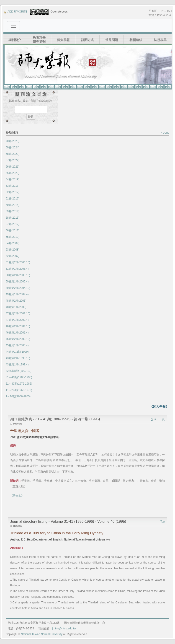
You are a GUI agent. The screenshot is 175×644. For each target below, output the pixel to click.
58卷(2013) (13, 218)
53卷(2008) (13, 250)
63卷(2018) (13, 186)
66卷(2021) (13, 167)
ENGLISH (166, 11)
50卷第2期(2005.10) (18, 275)
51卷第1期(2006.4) (17, 269)
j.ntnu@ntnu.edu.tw (64, 628)
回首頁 (153, 11)
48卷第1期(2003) (16, 307)
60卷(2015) (13, 205)
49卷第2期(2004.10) (18, 288)
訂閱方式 (87, 40)
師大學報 (63, 40)
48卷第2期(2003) (16, 301)
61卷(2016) (13, 199)
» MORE (165, 133)
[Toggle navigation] (13, 26)
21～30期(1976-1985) (19, 384)
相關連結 (136, 40)
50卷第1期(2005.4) (17, 282)
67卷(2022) (13, 160)
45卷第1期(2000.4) (17, 345)
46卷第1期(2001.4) (17, 333)
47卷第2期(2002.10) (18, 313)
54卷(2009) (13, 243)
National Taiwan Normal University (42, 634)
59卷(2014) (13, 211)
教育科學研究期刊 (39, 40)
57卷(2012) (13, 224)
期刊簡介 (15, 40)
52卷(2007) (13, 256)
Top (163, 522)
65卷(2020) (13, 173)
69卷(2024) (13, 147)
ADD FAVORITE (15, 12)
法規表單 (160, 40)
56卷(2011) (13, 230)
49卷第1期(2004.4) (17, 294)
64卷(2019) (13, 179)
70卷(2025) (13, 141)
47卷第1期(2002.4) (17, 320)
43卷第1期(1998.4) (17, 365)
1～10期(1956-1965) (18, 396)
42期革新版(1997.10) (19, 371)
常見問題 (112, 40)
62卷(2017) (13, 192)
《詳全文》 (17, 496)
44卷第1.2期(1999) (17, 352)
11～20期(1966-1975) (19, 390)
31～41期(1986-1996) (19, 377)
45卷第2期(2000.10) (18, 339)
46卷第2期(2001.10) (18, 326)
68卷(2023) (13, 154)
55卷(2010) (13, 237)
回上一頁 (158, 419)
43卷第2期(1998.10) (18, 358)
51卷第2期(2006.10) (18, 262)
